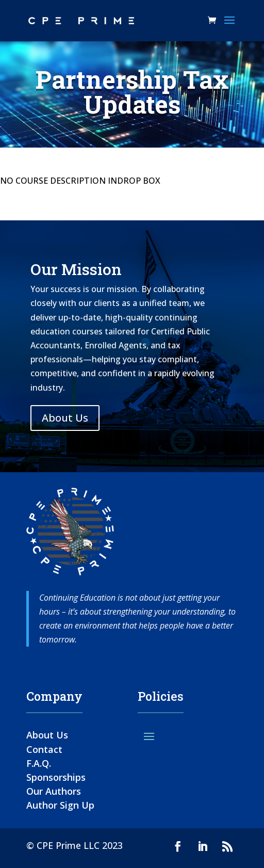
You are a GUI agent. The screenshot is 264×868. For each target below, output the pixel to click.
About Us (65, 418)
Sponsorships (56, 777)
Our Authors (54, 791)
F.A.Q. (39, 763)
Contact (44, 749)
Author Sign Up (60, 805)
